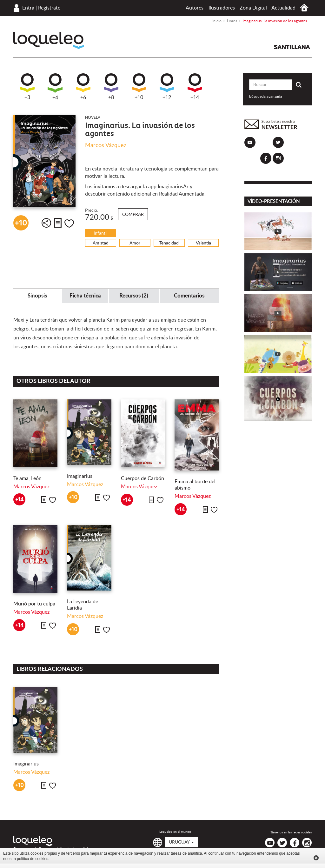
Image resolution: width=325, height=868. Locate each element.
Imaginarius (80, 476)
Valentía (203, 243)
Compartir (46, 223)
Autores (195, 8)
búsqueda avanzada (266, 97)
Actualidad (283, 8)
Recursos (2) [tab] (134, 296)
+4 (55, 87)
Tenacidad (169, 243)
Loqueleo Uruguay (49, 40)
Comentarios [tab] (189, 296)
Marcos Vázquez (106, 145)
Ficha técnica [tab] (85, 296)
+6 (83, 87)
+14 (195, 87)
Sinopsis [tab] (37, 296)
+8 (111, 87)
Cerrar (316, 858)
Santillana (292, 47)
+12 (167, 87)
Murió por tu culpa (34, 604)
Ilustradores (222, 8)
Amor (135, 243)
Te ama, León (27, 478)
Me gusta (69, 224)
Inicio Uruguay (304, 8)
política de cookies (33, 859)
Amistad (101, 243)
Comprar (133, 215)
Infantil (100, 233)
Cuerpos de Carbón (143, 478)
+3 (27, 87)
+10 (139, 87)
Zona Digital (253, 8)
